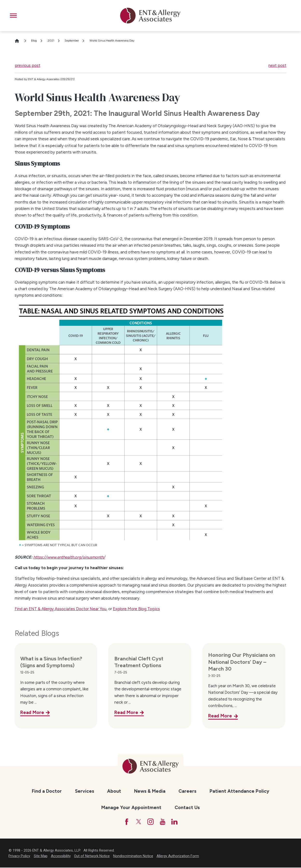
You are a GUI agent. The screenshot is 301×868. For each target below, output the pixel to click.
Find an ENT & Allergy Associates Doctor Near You (61, 609)
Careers (187, 791)
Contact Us (187, 808)
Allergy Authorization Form (178, 857)
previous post (27, 65)
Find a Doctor (47, 791)
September (72, 41)
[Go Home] (19, 41)
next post (277, 65)
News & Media (150, 791)
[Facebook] (126, 822)
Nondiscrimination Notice (133, 857)
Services (85, 791)
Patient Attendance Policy (239, 791)
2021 (51, 41)
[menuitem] (47, 791)
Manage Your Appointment (131, 808)
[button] (13, 16)
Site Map (41, 857)
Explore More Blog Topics (136, 609)
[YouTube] (163, 822)
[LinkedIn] (176, 822)
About (114, 791)
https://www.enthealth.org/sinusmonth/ (69, 557)
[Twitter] (138, 822)
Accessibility (61, 857)
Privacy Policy (19, 857)
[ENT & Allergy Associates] (150, 16)
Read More (32, 712)
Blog (34, 41)
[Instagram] (151, 822)
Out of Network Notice (92, 857)
